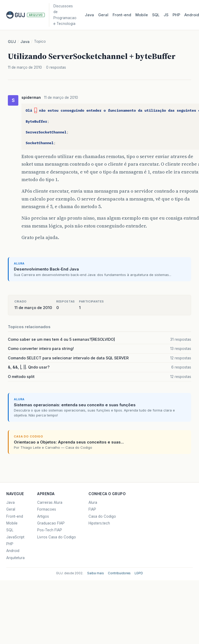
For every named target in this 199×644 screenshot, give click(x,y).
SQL (156, 15)
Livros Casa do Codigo (57, 537)
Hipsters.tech (99, 523)
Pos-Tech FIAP (50, 530)
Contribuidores (119, 573)
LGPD (139, 573)
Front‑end (122, 15)
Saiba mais (96, 573)
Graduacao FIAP (51, 523)
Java (89, 15)
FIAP (92, 509)
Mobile (142, 15)
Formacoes (47, 509)
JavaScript (15, 537)
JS (166, 15)
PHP (176, 15)
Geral (103, 15)
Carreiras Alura (50, 502)
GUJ (12, 42)
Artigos (43, 516)
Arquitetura (15, 558)
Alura (93, 502)
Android (13, 551)
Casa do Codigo (102, 516)
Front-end (15, 516)
